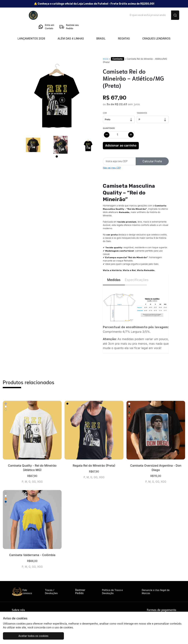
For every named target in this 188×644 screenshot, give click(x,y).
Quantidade (109, 118)
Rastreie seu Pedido (165, 15)
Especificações (136, 269)
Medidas (114, 269)
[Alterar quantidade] (119, 124)
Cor (105, 103)
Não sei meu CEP (112, 157)
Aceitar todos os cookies (26, 636)
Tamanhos (142, 103)
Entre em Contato (142, 15)
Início (106, 49)
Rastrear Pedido (80, 581)
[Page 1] (57, 146)
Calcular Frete (152, 151)
